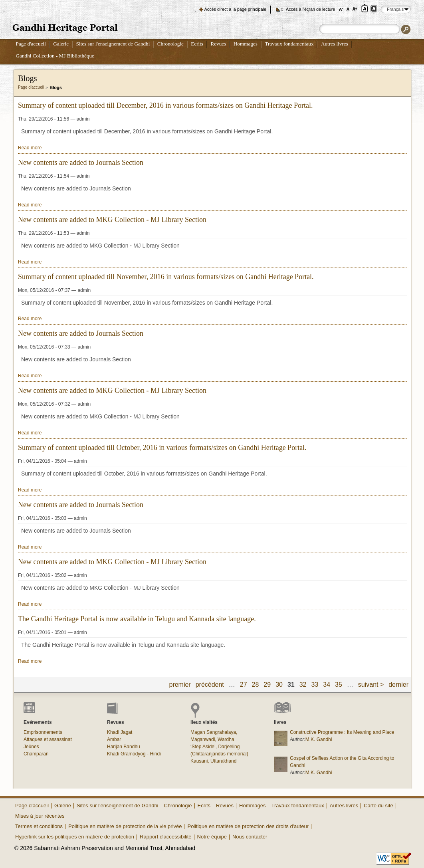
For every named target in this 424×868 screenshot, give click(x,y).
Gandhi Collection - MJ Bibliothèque (55, 56)
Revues (218, 44)
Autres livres (335, 44)
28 (256, 685)
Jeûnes (31, 747)
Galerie (61, 44)
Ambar (114, 739)
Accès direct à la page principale (235, 9)
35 (339, 685)
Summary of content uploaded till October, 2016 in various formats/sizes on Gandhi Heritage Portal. (162, 448)
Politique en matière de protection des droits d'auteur (248, 826)
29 (267, 685)
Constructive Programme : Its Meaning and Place (342, 732)
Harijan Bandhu (124, 747)
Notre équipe (212, 837)
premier (180, 685)
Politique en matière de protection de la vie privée (125, 826)
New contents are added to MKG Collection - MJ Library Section (112, 220)
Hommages (246, 44)
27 (244, 685)
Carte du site (378, 806)
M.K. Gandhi (319, 739)
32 (303, 685)
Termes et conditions (39, 826)
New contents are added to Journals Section (81, 163)
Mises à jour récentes (40, 816)
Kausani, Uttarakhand (213, 761)
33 (315, 685)
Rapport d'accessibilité (166, 837)
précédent (210, 685)
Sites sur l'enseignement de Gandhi (113, 44)
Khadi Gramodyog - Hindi (134, 754)
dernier (398, 685)
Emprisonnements (43, 732)
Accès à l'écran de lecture (310, 9)
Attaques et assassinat (48, 739)
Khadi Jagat (120, 732)
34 (327, 685)
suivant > (371, 685)
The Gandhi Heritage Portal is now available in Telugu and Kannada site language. (137, 619)
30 (279, 685)
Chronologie (170, 44)
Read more (30, 148)
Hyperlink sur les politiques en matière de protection (75, 837)
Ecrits (197, 44)
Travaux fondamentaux (289, 44)
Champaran (36, 754)
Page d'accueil (31, 44)
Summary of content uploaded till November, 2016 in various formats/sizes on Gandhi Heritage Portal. (166, 277)
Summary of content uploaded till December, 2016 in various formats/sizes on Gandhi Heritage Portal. (165, 105)
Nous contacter (250, 837)
